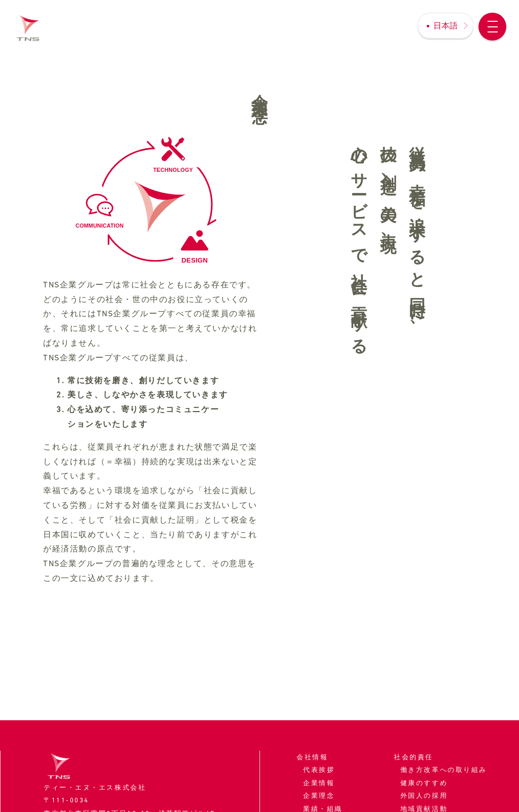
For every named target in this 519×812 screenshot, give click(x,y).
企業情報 (319, 783)
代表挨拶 (319, 770)
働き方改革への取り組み (444, 770)
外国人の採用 (424, 796)
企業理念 (319, 796)
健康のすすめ (424, 783)
